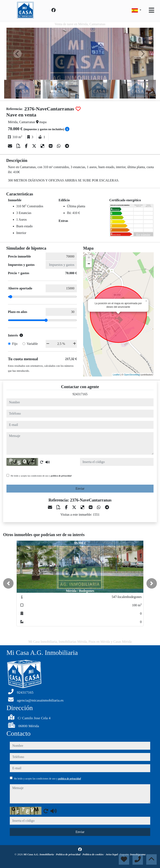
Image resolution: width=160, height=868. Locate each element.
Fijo (15, 344)
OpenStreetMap (132, 375)
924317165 (80, 394)
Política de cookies (93, 854)
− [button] (89, 264)
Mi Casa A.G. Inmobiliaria (39, 854)
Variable (32, 344)
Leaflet (116, 375)
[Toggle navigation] (151, 10)
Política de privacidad (68, 854)
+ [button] (89, 258)
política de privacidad (61, 476)
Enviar (80, 488)
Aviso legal (112, 854)
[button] (8, 583)
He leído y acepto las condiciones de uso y (41, 476)
